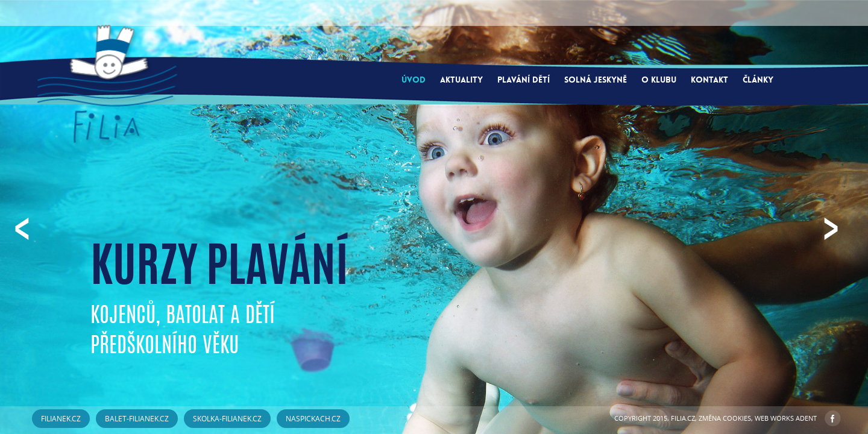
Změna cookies (725, 418)
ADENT (806, 418)
